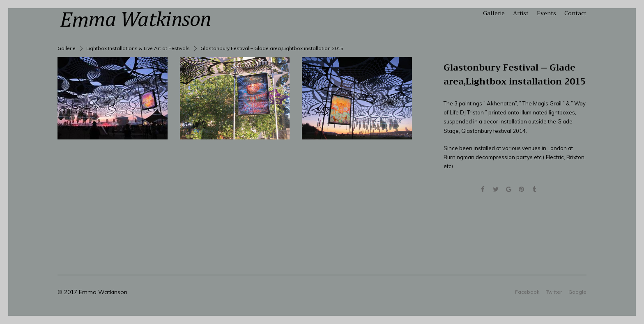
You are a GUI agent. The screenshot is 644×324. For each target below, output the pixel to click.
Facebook (527, 292)
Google (577, 292)
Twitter (554, 292)
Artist (521, 13)
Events (546, 13)
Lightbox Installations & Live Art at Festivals (138, 48)
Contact (575, 13)
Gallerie (494, 13)
